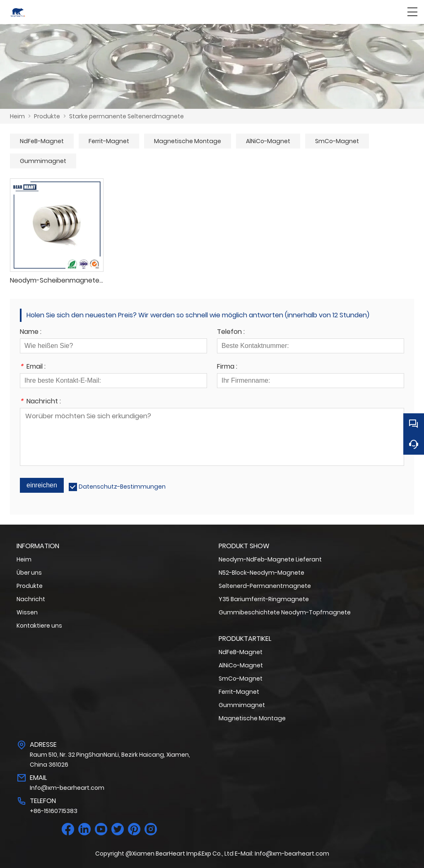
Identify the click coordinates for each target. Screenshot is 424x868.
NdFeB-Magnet (42, 141)
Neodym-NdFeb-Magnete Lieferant (270, 559)
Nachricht (31, 599)
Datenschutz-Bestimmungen (122, 487)
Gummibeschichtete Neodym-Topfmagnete (285, 612)
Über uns (29, 573)
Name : (31, 332)
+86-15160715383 (54, 811)
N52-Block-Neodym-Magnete (261, 573)
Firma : (227, 367)
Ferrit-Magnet (109, 141)
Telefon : (231, 332)
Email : (33, 367)
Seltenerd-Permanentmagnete (265, 586)
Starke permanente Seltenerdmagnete (126, 116)
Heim (17, 116)
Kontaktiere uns (39, 626)
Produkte (47, 116)
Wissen (27, 612)
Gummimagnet (43, 161)
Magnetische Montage (188, 141)
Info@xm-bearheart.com (67, 788)
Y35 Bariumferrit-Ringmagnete (264, 599)
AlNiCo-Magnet (268, 141)
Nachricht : (40, 402)
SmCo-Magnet (337, 141)
